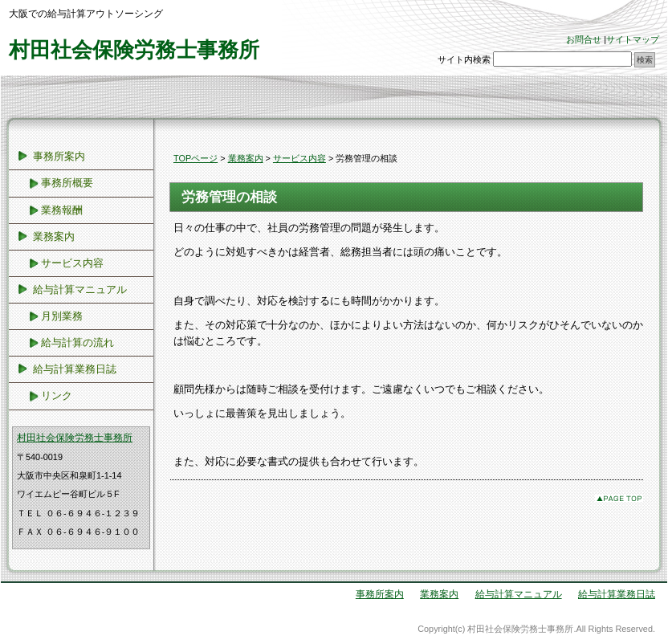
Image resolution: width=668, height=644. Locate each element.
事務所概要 (67, 183)
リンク (57, 395)
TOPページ (196, 158)
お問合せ (584, 39)
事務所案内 (59, 156)
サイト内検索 (464, 59)
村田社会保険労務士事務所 (134, 50)
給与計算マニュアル (80, 289)
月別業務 (62, 316)
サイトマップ (633, 39)
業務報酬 (62, 210)
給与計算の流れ (77, 342)
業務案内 (246, 158)
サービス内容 (299, 158)
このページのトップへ (619, 498)
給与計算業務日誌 (75, 369)
